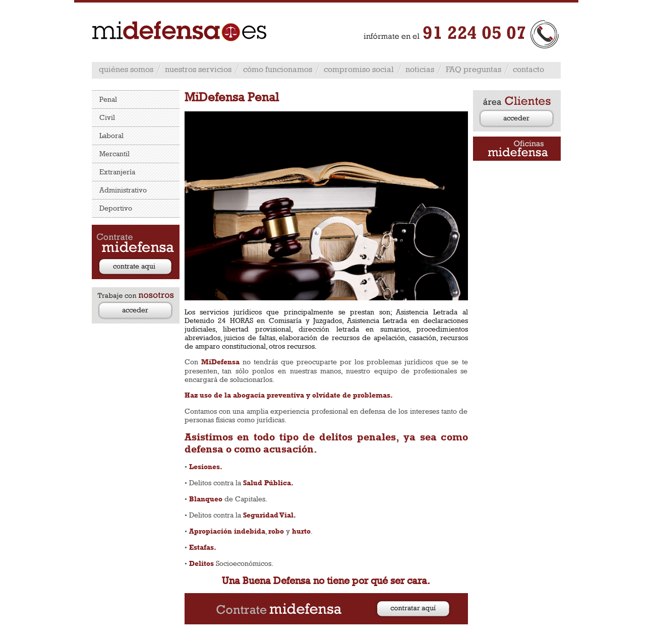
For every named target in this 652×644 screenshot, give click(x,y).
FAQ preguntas (473, 69)
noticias (420, 69)
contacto (528, 69)
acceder (135, 310)
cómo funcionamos (278, 69)
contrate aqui (134, 266)
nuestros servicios (198, 69)
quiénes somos (126, 69)
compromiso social (359, 69)
